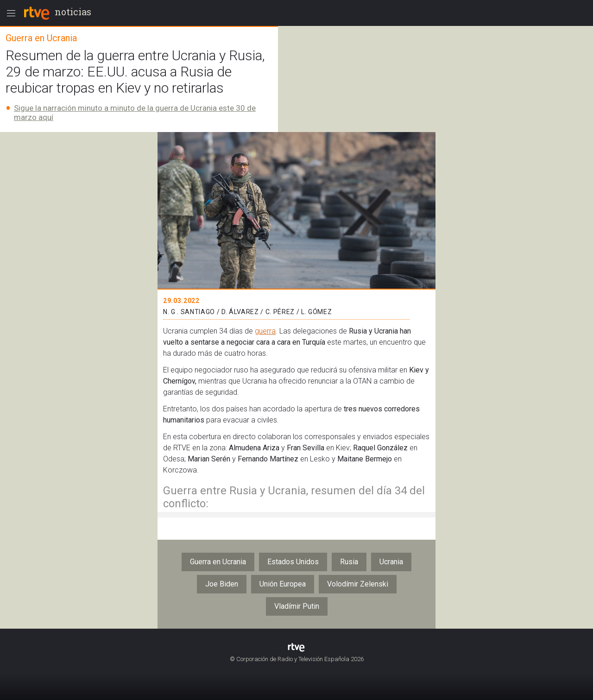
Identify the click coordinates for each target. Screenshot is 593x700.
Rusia (349, 562)
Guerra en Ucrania (218, 562)
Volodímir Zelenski (358, 584)
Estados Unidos (293, 562)
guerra (265, 331)
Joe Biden (222, 584)
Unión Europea (283, 584)
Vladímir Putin (297, 606)
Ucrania (391, 562)
